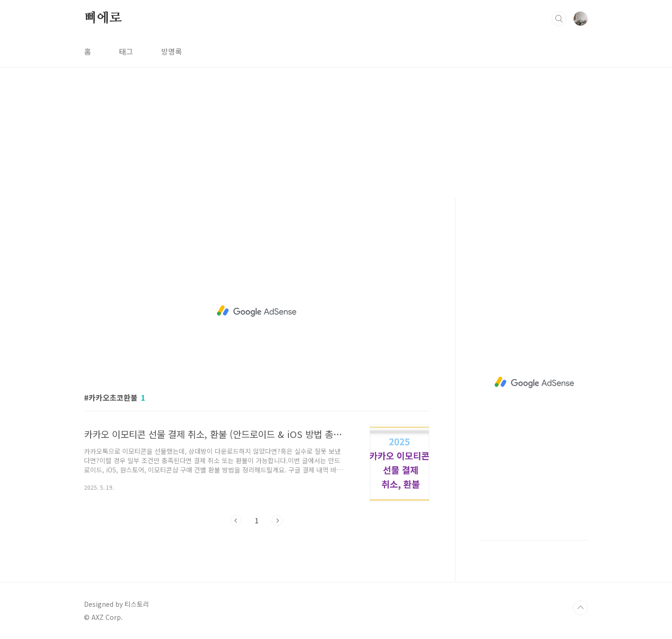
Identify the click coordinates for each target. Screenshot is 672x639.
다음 (277, 521)
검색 (559, 19)
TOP (581, 608)
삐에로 (103, 18)
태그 (126, 51)
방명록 (171, 51)
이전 (236, 521)
